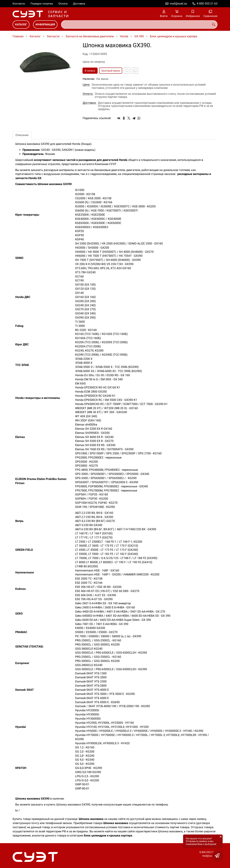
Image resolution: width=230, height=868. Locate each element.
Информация (45, 25)
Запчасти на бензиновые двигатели (90, 36)
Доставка (79, 4)
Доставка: (90, 103)
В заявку (90, 71)
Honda (124, 36)
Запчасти (53, 36)
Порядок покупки (42, 4)
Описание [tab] (22, 135)
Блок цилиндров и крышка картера (174, 36)
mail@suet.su (178, 4)
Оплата (63, 4)
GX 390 (139, 36)
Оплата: (88, 94)
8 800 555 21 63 (207, 4)
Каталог (21, 25)
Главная (18, 36)
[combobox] (139, 25)
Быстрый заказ (111, 71)
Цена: (86, 85)
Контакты (19, 4)
